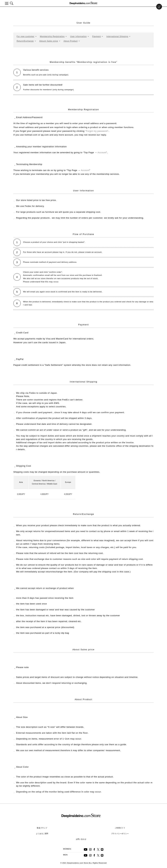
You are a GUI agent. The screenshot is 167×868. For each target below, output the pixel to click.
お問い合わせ (81, 839)
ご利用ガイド (120, 828)
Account (102, 152)
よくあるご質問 (42, 834)
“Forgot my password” (97, 131)
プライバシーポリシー (120, 834)
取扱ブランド (42, 828)
